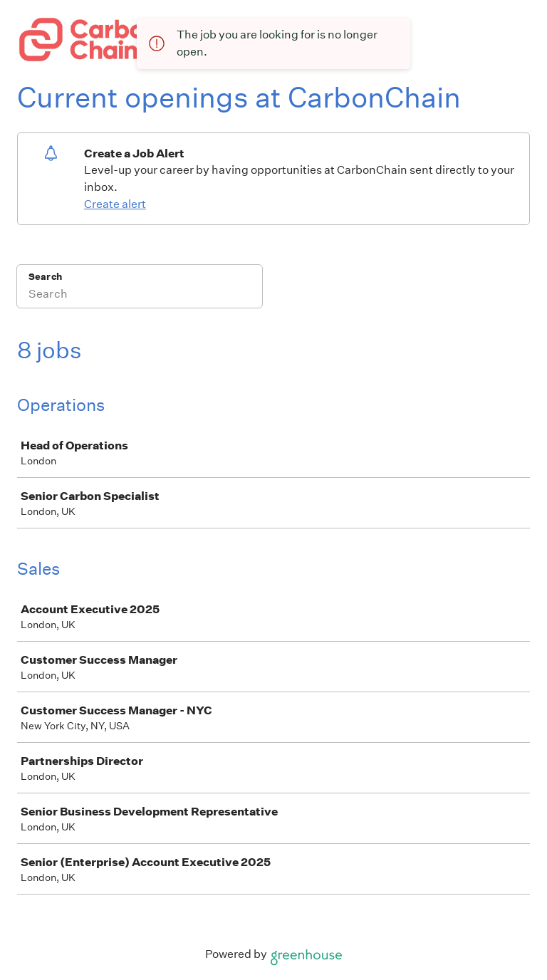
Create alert (115, 204)
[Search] (140, 296)
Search (45, 277)
